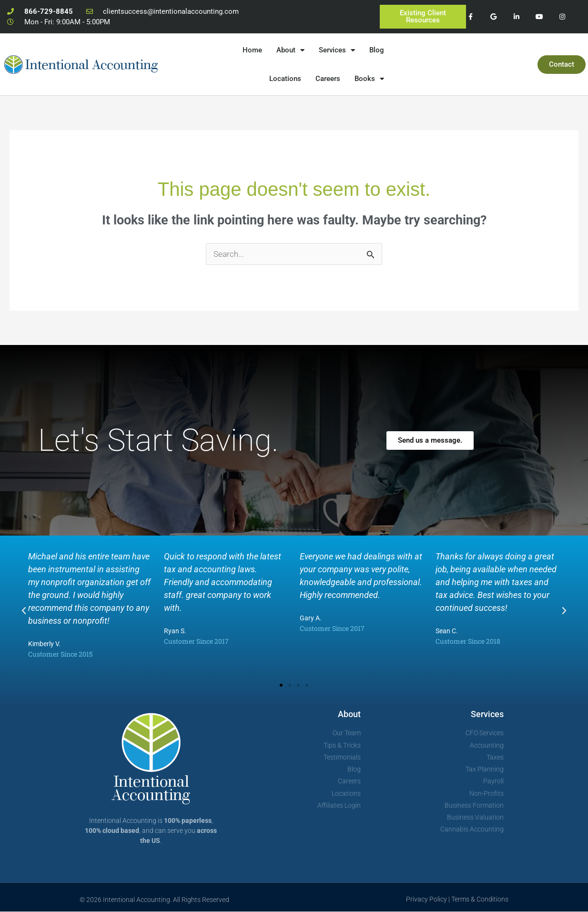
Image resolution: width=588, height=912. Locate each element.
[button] (24, 611)
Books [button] (369, 79)
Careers (328, 79)
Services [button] (337, 50)
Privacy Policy (426, 900)
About (349, 714)
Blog (377, 50)
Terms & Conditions (480, 900)
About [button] (290, 50)
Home (252, 50)
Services (487, 714)
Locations (285, 79)
